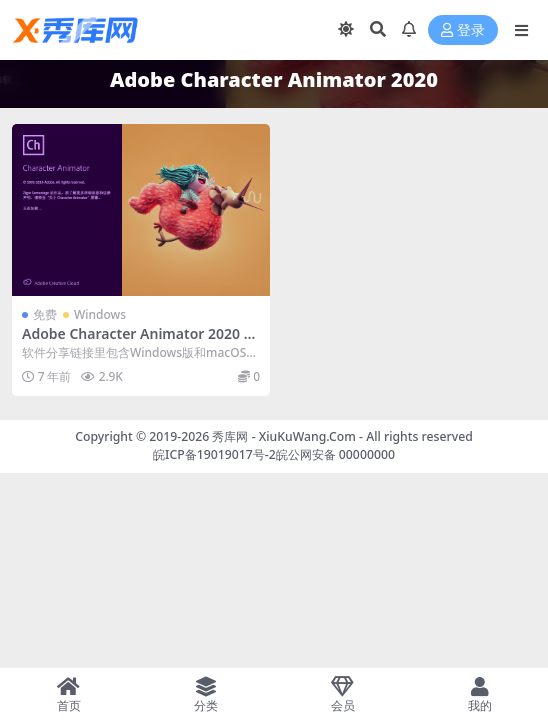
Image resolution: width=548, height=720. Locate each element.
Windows (100, 314)
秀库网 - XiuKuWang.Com (285, 436)
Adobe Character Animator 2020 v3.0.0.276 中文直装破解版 (136, 342)
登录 (463, 30)
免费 (45, 314)
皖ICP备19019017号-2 (214, 454)
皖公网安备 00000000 (335, 454)
